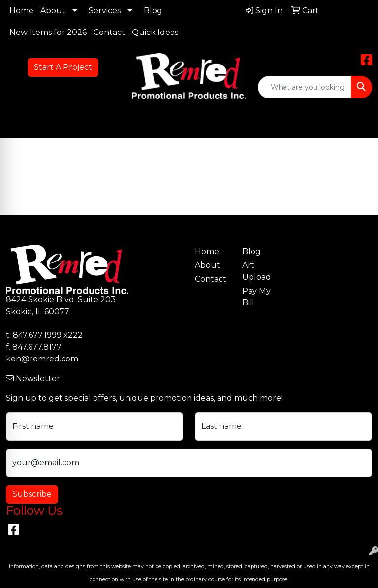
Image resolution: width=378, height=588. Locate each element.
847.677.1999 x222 (48, 335)
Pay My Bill (256, 297)
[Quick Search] (305, 87)
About (53, 11)
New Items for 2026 (48, 32)
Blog (153, 11)
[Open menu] (358, 124)
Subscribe (32, 494)
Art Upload (257, 271)
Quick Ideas (155, 32)
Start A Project (63, 67)
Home (21, 11)
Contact (109, 32)
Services (105, 11)
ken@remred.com (42, 359)
